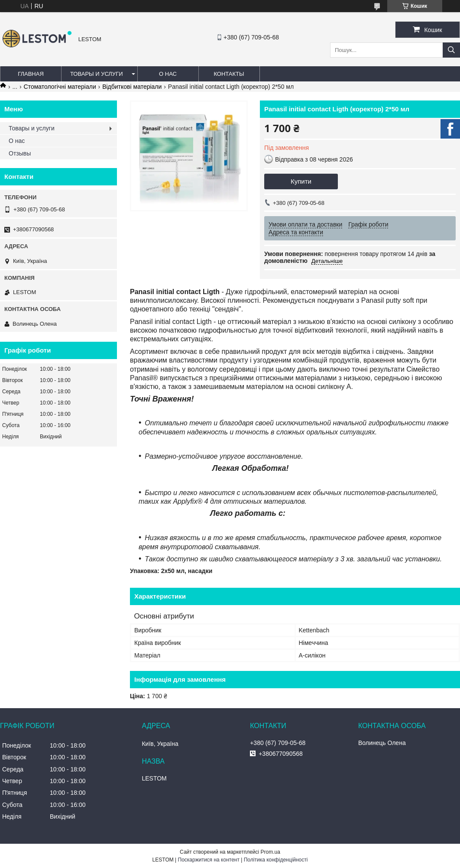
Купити (301, 181)
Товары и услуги (97, 74)
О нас (168, 74)
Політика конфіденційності (276, 860)
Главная (31, 74)
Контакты (229, 74)
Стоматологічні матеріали (60, 87)
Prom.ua (270, 852)
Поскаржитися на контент (209, 860)
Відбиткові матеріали (132, 87)
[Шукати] (451, 50)
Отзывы (20, 153)
